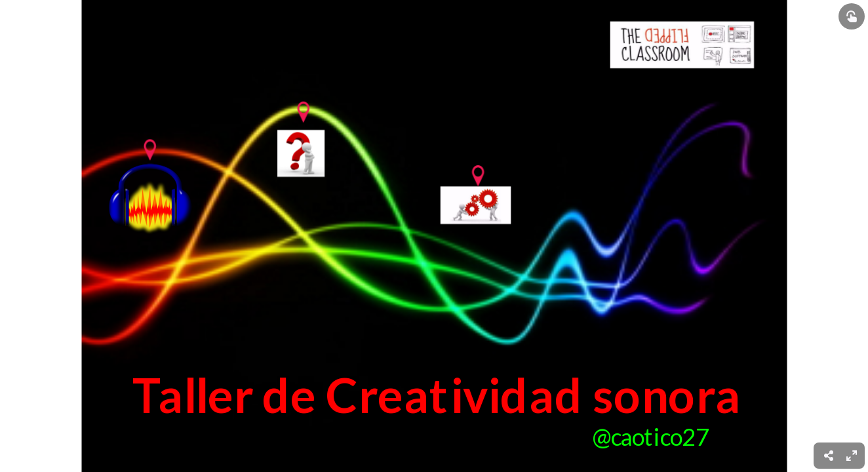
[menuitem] (852, 456)
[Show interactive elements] (852, 16)
